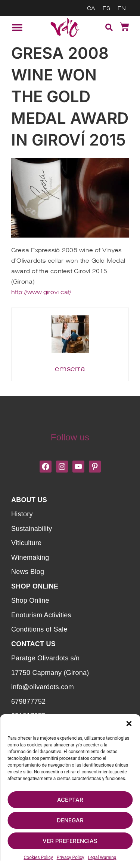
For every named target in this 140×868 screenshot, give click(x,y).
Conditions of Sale (39, 629)
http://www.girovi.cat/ (41, 292)
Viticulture (26, 543)
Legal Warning (102, 858)
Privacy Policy (71, 858)
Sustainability (32, 529)
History (22, 514)
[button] (129, 724)
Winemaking (30, 557)
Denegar (70, 820)
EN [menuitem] (122, 8)
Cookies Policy (38, 858)
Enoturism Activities (41, 615)
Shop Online (30, 600)
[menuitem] (91, 8)
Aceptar (70, 800)
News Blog (28, 572)
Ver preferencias (70, 841)
